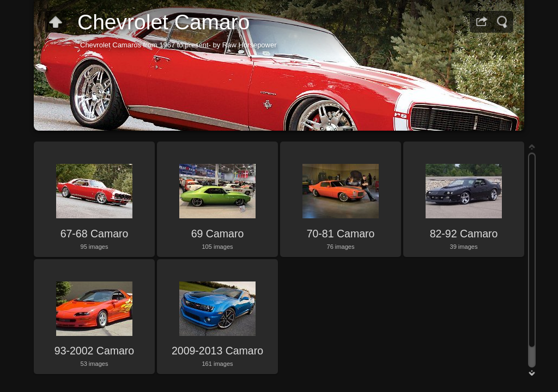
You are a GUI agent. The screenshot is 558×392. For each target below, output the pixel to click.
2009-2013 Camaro (217, 351)
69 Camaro (217, 234)
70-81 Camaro (341, 234)
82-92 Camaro (464, 234)
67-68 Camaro (95, 234)
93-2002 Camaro (94, 351)
